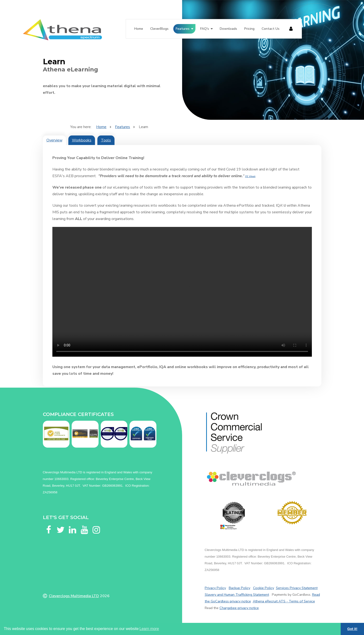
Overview (54, 140)
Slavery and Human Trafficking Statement (237, 595)
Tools (106, 140)
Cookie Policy (264, 588)
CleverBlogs (159, 29)
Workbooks (82, 140)
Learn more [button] (149, 629)
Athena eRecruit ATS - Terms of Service (284, 601)
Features (183, 29)
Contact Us (271, 29)
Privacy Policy (215, 588)
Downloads (228, 29)
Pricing (249, 29)
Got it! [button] (352, 629)
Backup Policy (239, 588)
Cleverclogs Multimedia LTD (74, 596)
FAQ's (205, 29)
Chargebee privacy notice (239, 608)
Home (139, 29)
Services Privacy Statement (297, 588)
